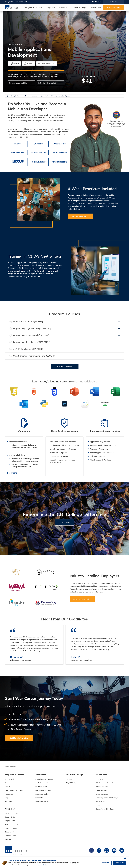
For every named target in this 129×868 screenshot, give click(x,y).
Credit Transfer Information (45, 783)
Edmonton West (11, 836)
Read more (12, 473)
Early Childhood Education (14, 790)
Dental (7, 787)
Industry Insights (102, 787)
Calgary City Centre (12, 813)
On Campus (20, 2)
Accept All (120, 863)
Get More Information (19, 738)
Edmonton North (11, 828)
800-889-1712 (96, 2)
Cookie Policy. (43, 865)
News (98, 805)
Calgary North (44, 96)
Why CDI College (71, 783)
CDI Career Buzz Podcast (104, 783)
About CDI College (79, 8)
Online (11, 2)
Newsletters (100, 779)
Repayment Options (42, 794)
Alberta (27, 96)
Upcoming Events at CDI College (107, 798)
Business (8, 783)
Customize (105, 863)
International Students (43, 790)
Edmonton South (11, 832)
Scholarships (40, 798)
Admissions (63, 8)
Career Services (101, 790)
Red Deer (8, 839)
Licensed (69, 779)
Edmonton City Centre (13, 825)
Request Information (114, 8)
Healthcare (9, 794)
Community (96, 8)
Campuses (34, 96)
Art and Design (10, 779)
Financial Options (41, 787)
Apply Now (113, 2)
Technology (9, 802)
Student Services (102, 794)
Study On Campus (17, 96)
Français (87, 2)
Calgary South (10, 821)
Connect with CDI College (105, 809)
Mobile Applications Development (60, 96)
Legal (7, 798)
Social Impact (101, 802)
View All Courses (65, 367)
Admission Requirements (44, 779)
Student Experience (42, 802)
